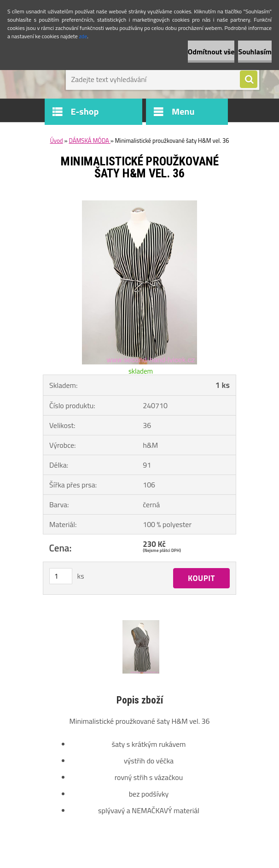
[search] (249, 80)
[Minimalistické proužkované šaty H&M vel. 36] (139, 204)
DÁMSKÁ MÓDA (89, 141)
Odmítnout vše (211, 52)
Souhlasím (255, 52)
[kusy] (61, 576)
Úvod (56, 141)
